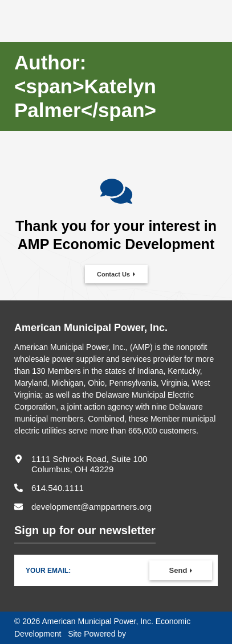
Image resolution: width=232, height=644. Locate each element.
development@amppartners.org (91, 507)
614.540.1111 (58, 488)
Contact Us (113, 274)
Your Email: (48, 571)
